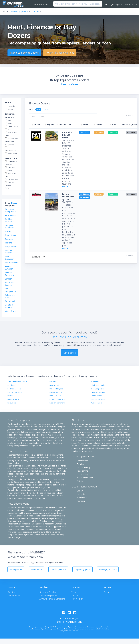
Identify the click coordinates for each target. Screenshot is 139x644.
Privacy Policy (77, 599)
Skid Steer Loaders (9, 284)
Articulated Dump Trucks (11, 210)
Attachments (11, 215)
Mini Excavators (10, 258)
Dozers (8, 231)
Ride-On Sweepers (9, 268)
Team (74, 592)
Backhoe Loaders (9, 220)
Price (38, 109)
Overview (11, 592)
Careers (75, 595)
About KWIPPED (41, 5)
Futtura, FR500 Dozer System (68, 197)
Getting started (16, 569)
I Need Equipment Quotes (24, 53)
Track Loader (11, 301)
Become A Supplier (48, 592)
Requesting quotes (83, 569)
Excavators (10, 239)
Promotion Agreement (49, 595)
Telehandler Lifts (10, 296)
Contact (107, 592)
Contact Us (130, 5)
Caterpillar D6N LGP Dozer (67, 135)
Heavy (14, 203)
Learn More (70, 84)
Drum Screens (11, 235)
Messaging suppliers (108, 569)
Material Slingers (9, 251)
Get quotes (70, 353)
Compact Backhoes (9, 226)
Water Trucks (11, 311)
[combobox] (54, 4)
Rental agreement (58, 569)
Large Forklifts (11, 246)
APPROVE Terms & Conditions (52, 599)
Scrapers (9, 279)
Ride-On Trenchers (9, 274)
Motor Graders (11, 263)
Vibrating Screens (9, 306)
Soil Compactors (10, 290)
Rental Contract (14, 595)
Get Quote (132, 132)
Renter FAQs (36, 569)
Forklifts (9, 243)
